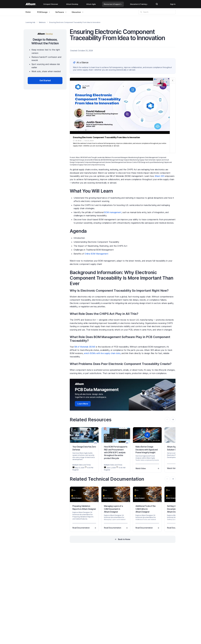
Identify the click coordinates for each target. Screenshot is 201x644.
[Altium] (31, 4)
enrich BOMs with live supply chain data (102, 353)
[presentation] (173, 420)
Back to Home (124, 539)
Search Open (157, 4)
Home (28, 12)
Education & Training (139, 4)
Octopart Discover (51, 4)
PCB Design (42, 12)
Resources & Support (113, 4)
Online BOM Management (96, 254)
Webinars (42, 22)
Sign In (173, 4)
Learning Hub (30, 22)
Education (76, 12)
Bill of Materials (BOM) (85, 347)
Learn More (83, 404)
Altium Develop (72, 4)
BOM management (113, 212)
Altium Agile (91, 4)
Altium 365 (160, 176)
